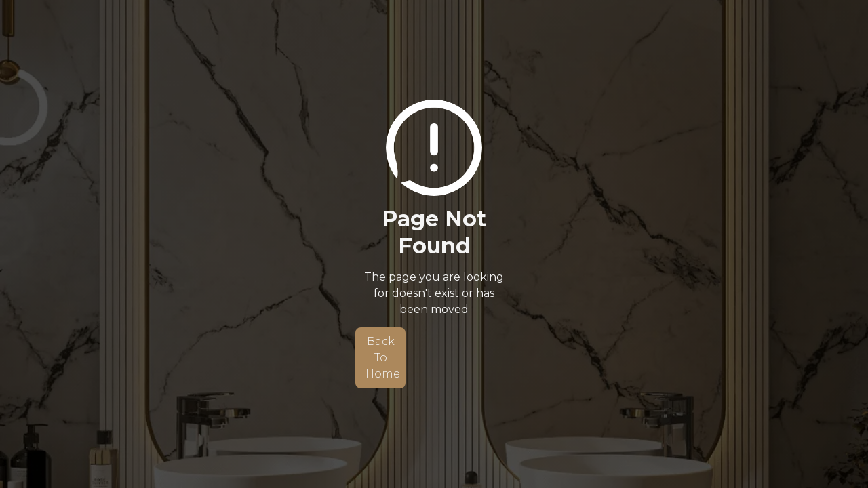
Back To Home (383, 358)
